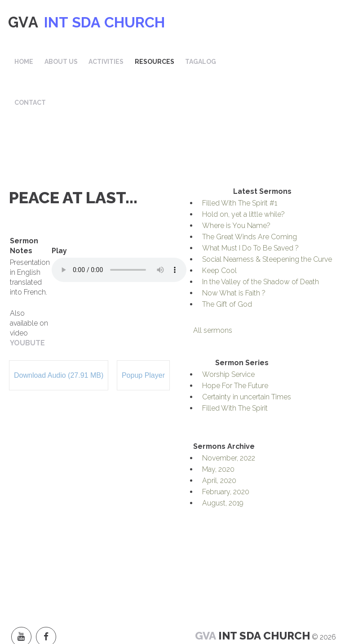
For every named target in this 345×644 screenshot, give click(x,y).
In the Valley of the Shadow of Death (261, 248)
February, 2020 (226, 458)
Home (133, 22)
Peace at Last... (73, 164)
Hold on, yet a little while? (243, 181)
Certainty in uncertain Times (247, 363)
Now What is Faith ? (234, 259)
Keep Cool (219, 237)
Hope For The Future (235, 352)
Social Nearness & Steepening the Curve (267, 226)
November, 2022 (229, 424)
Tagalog (302, 22)
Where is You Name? (236, 192)
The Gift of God (227, 271)
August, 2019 (223, 469)
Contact (140, 67)
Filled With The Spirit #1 (240, 169)
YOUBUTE (27, 309)
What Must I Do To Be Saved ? (250, 214)
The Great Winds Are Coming (250, 203)
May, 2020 (218, 436)
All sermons (213, 297)
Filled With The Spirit (235, 374)
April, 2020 (219, 447)
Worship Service (228, 341)
